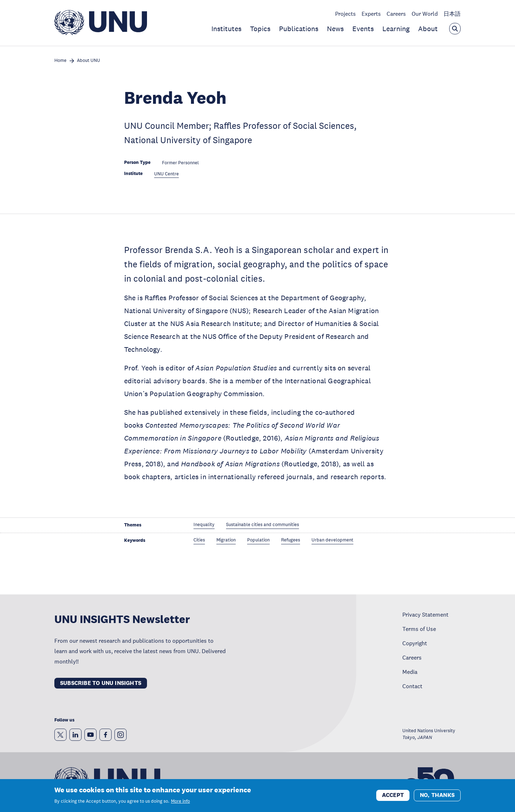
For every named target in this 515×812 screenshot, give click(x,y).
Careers (396, 14)
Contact (412, 686)
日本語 (452, 14)
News (335, 29)
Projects (345, 14)
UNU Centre (166, 174)
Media (410, 672)
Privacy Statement (425, 614)
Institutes (226, 29)
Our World (425, 14)
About (428, 29)
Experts (371, 14)
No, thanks (437, 795)
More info (180, 801)
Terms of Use (419, 629)
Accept (393, 795)
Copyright (415, 643)
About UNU (89, 61)
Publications (299, 29)
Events (363, 29)
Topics (260, 29)
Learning (396, 29)
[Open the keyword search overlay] (455, 29)
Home (60, 61)
